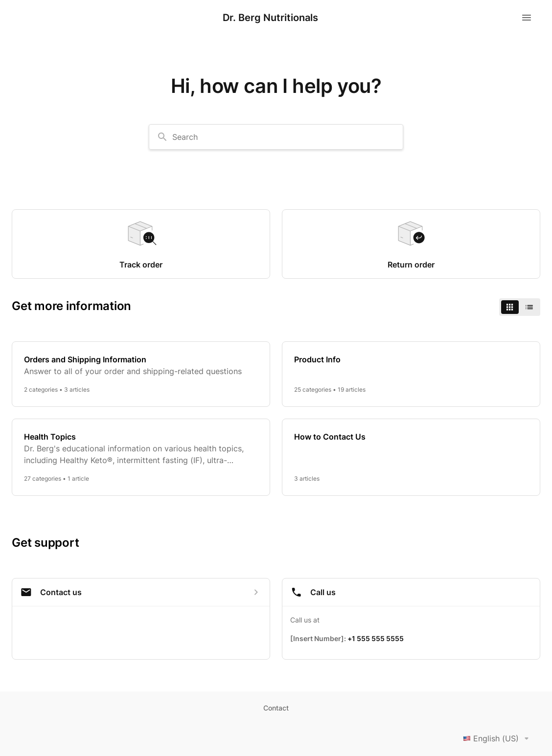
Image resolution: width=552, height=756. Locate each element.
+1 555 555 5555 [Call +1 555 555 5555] (376, 638)
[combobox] (276, 137)
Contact (276, 708)
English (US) (498, 738)
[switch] (520, 307)
